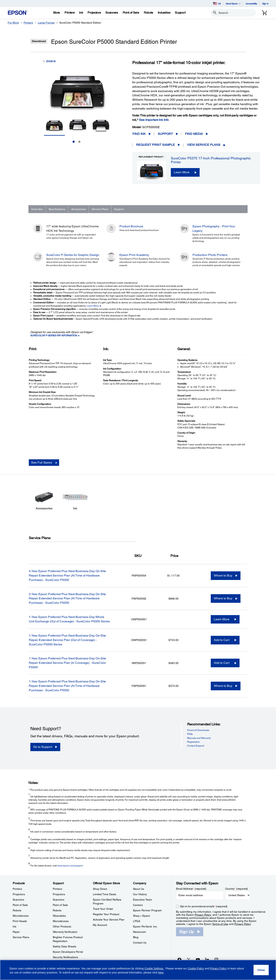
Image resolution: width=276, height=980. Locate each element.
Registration (193, 742)
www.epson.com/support (70, 866)
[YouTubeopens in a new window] (198, 959)
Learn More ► (94, 306)
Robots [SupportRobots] (57, 910)
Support (165, 134)
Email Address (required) (191, 889)
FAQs (190, 734)
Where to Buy (223, 575)
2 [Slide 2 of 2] (79, 142)
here (161, 973)
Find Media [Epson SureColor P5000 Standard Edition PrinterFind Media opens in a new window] (194, 134)
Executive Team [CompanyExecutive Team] (143, 900)
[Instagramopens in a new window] (216, 959)
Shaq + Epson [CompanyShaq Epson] (142, 916)
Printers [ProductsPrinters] (17, 889)
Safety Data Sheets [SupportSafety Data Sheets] (64, 946)
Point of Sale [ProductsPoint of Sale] (20, 905)
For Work (13, 23)
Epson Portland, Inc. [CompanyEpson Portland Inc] (145, 926)
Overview (37, 209)
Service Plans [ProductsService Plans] (21, 937)
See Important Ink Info (154, 120)
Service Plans (100, 209)
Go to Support (43, 747)
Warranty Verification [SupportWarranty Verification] (65, 932)
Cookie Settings (154, 968)
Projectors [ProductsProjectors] (19, 894)
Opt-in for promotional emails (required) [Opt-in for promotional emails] (204, 906)
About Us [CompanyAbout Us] (139, 889)
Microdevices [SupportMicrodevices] (61, 921)
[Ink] (81, 13)
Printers (28, 23)
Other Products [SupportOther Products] (62, 926)
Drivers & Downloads (198, 730)
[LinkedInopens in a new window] (207, 959)
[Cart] (264, 13)
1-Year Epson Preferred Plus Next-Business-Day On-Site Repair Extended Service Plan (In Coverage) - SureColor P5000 (67, 663)
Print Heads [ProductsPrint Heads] (20, 921)
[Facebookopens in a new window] (179, 959)
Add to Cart (222, 640)
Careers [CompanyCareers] (138, 905)
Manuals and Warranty (199, 738)
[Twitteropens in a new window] (189, 959)
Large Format (46, 23)
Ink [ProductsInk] (14, 926)
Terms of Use (220, 924)
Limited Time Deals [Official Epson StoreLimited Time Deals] (105, 894)
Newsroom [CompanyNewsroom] (140, 932)
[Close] (261, 970)
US (217, 3)
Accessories (79, 209)
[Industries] (164, 13)
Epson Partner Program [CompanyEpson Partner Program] (147, 910)
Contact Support (196, 746)
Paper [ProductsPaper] (16, 932)
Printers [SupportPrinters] (57, 889)
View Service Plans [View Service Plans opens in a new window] (204, 145)
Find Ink (139, 134)
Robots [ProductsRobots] (17, 910)
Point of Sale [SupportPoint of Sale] (60, 905)
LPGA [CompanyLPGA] (137, 921)
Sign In (265, 4)
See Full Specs (42, 462)
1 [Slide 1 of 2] (74, 142)
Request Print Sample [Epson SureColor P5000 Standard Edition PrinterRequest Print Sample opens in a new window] (155, 145)
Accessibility (251, 4)
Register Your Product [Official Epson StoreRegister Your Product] (106, 914)
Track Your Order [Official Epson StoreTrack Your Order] (103, 909)
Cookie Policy (196, 968)
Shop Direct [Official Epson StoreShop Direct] (100, 889)
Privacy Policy (203, 915)
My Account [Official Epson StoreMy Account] (100, 925)
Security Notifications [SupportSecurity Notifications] (65, 957)
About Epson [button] (233, 4)
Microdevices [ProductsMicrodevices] (21, 916)
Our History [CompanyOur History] (140, 894)
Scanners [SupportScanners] (59, 900)
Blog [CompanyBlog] (136, 937)
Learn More (182, 172)
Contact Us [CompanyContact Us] (140, 943)
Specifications (57, 209)
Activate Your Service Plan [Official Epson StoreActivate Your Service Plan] (109, 920)
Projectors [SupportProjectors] (59, 894)
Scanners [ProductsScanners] (18, 900)
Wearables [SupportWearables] (59, 916)
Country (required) (237, 889)
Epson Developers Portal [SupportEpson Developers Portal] (68, 952)
